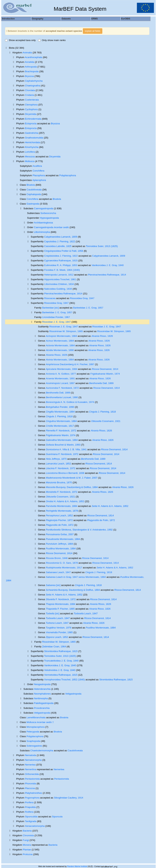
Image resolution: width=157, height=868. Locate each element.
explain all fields (93, 31)
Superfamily (37, 303)
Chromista (28, 835)
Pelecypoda (33, 732)
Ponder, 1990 (60, 407)
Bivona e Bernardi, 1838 (65, 473)
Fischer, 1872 (59, 520)
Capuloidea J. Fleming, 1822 (60, 241)
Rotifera (29, 812)
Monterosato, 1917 (60, 426)
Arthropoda (31, 67)
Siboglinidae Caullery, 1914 (68, 798)
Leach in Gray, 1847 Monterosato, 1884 (76, 577)
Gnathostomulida (34, 138)
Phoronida (30, 784)
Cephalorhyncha (34, 81)
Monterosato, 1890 (60, 350)
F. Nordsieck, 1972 (62, 388)
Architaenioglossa (43, 223)
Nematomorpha (33, 760)
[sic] (53, 585)
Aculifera (37, 166)
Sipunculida (31, 817)
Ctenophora (31, 105)
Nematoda (31, 755)
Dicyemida (31, 114)
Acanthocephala (33, 57)
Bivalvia (31, 185)
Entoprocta (31, 128)
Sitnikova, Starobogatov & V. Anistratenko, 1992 (79, 530)
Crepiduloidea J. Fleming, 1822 (61, 256)
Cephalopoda (34, 194)
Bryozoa (29, 76)
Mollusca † (40, 722)
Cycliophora (31, 109)
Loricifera (30, 152)
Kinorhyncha (32, 147)
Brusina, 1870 (59, 482)
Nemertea (30, 765)
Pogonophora (32, 798)
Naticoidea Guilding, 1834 (58, 289)
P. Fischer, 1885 (60, 609)
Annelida (29, 62)
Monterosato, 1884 (61, 336)
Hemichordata (32, 142)
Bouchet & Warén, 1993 (63, 445)
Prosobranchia (42, 708)
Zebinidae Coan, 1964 (54, 647)
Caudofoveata (34, 190)
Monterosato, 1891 (60, 378)
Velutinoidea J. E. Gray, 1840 (60, 670)
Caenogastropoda (44, 208)
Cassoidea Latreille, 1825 (58, 246)
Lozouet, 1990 (62, 397)
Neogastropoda (42, 684)
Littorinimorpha (42, 232)
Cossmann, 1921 (106, 421)
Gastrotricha (32, 133)
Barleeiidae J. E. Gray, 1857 (88, 308)
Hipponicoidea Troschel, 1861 (60, 279)
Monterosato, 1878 (62, 511)
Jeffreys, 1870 (56, 459)
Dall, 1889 (101, 383)
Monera (27, 845)
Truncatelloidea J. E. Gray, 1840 (61, 661)
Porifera (29, 802)
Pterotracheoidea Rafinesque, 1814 (107, 275)
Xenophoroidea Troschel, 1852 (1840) (65, 680)
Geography (38, 19)
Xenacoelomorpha (35, 826)
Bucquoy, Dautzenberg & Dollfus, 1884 (72, 487)
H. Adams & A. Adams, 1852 (65, 501)
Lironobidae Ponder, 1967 (56, 317)
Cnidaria (29, 95)
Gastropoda (33, 204)
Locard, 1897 (60, 383)
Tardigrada (31, 821)
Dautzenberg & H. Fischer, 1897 (70, 364)
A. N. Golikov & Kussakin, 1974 (70, 402)
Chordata (30, 90)
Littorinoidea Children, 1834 (59, 284)
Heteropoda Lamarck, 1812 (59, 275)
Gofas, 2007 (60, 534)
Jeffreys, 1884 (59, 544)
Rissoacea (50, 298)
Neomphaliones (42, 694)
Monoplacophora (36, 727)
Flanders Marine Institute (77, 866)
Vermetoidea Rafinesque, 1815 (61, 675)
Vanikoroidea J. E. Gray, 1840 (108, 265)
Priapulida (30, 807)
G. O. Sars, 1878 (62, 563)
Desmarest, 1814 (105, 369)
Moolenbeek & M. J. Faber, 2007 (72, 478)
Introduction (8, 19)
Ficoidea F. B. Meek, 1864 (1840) (62, 270)
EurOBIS (126, 19)
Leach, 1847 (58, 572)
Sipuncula (57, 817)
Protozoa (28, 854)
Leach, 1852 (58, 464)
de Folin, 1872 (101, 520)
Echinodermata (33, 119)
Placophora (39, 175)
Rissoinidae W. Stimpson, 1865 (114, 331)
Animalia (27, 53)
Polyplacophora (68, 175)
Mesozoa (30, 157)
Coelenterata (32, 100)
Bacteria (27, 831)
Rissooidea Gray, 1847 (82, 298)
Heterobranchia (42, 689)
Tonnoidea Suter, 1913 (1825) (102, 246)
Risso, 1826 (102, 336)
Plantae (27, 850)
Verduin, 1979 (59, 628)
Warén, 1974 (105, 374)
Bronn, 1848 (57, 558)
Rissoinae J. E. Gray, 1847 (64, 327)
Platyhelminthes (33, 793)
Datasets (66, 19)
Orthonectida (32, 774)
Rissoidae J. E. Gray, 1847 (57, 322)
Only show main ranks (52, 40)
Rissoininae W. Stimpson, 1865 (66, 331)
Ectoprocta (31, 123)
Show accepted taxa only (20, 40)
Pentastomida (32, 779)
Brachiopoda (32, 71)
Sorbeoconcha (48, 213)
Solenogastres (34, 746)
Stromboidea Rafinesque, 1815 (61, 651)
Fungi (26, 840)
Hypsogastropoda (49, 218)
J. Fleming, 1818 (102, 412)
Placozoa (30, 788)
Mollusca (30, 161)
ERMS (95, 19)
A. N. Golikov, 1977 (61, 374)
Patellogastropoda (44, 703)
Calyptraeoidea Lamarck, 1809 (61, 237)
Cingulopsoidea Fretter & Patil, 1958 (64, 251)
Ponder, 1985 (59, 632)
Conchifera (38, 171)
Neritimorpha (41, 698)
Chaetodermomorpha (42, 750)
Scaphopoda (33, 741)
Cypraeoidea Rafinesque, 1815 (61, 261)
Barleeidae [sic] (50, 308)
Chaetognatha (33, 86)
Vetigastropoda (73, 694)
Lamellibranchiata (36, 717)
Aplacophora (39, 180)
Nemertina (30, 769)
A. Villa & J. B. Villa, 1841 (66, 449)
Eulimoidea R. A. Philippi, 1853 (61, 265)
